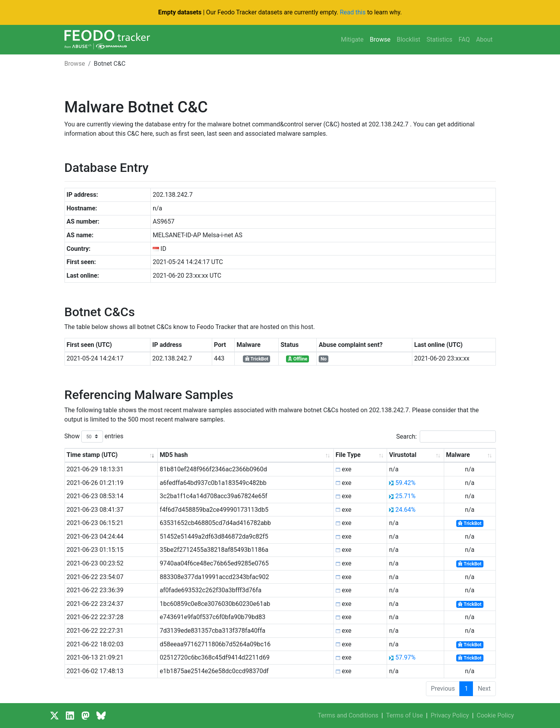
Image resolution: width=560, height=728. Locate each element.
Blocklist (409, 39)
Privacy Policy (450, 715)
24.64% (405, 510)
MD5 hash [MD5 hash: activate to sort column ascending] (174, 455)
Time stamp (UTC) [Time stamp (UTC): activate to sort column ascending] (92, 455)
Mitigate (352, 39)
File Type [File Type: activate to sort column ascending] (348, 455)
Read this (352, 12)
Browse (380, 39)
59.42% (405, 483)
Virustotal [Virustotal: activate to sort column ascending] (403, 455)
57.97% (405, 657)
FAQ (464, 39)
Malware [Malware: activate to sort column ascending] (458, 455)
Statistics (439, 39)
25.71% (405, 496)
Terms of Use (405, 715)
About (484, 39)
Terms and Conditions (348, 715)
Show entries (94, 437)
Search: (446, 437)
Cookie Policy (495, 715)
